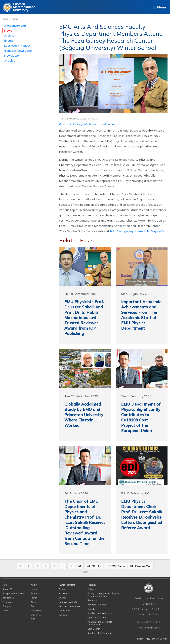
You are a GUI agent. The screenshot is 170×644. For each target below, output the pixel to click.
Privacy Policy (143, 639)
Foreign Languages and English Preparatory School (103, 595)
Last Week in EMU (17, 46)
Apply (34, 585)
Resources (36, 611)
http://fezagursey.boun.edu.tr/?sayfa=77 (137, 231)
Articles (10, 60)
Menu (158, 7)
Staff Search (94, 629)
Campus (7, 606)
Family (34, 598)
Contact (6, 611)
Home (6, 585)
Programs (8, 602)
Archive (9, 35)
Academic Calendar (97, 605)
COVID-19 (36, 615)
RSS (33, 619)
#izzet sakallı (67, 124)
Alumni (34, 602)
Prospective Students (13, 593)
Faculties (92, 585)
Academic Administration (100, 613)
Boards (91, 609)
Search (35, 606)
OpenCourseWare (97, 618)
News (5, 19)
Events (9, 40)
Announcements (15, 25)
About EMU (8, 589)
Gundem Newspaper (19, 50)
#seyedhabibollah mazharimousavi (99, 124)
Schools (92, 589)
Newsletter (12, 55)
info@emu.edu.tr (152, 628)
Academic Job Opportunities (102, 633)
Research (92, 600)
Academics (8, 598)
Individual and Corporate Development (100, 623)
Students (35, 593)
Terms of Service (159, 639)
